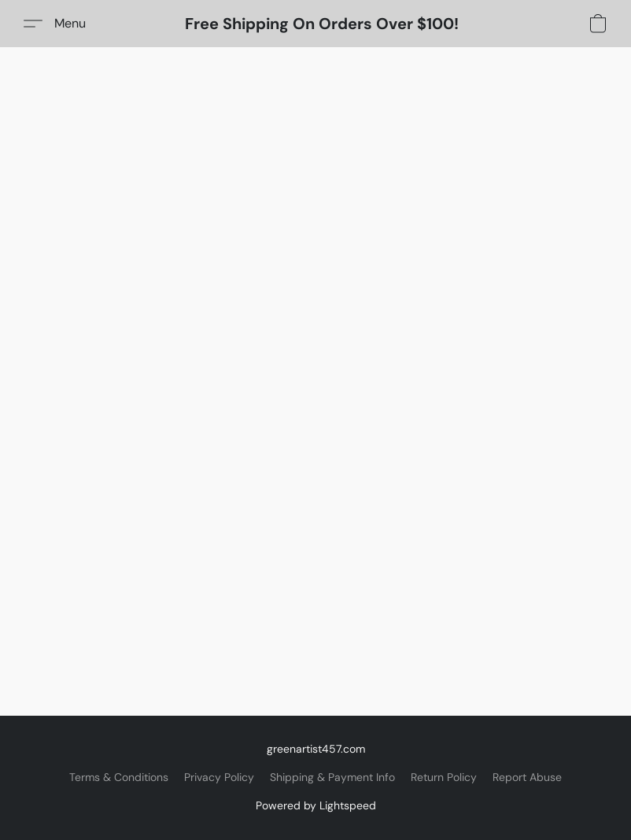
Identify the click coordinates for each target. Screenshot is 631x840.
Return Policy (444, 777)
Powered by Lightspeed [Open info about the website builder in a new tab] (316, 805)
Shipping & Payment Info (332, 777)
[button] (322, 24)
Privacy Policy (219, 777)
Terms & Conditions (119, 777)
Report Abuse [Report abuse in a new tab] (527, 777)
